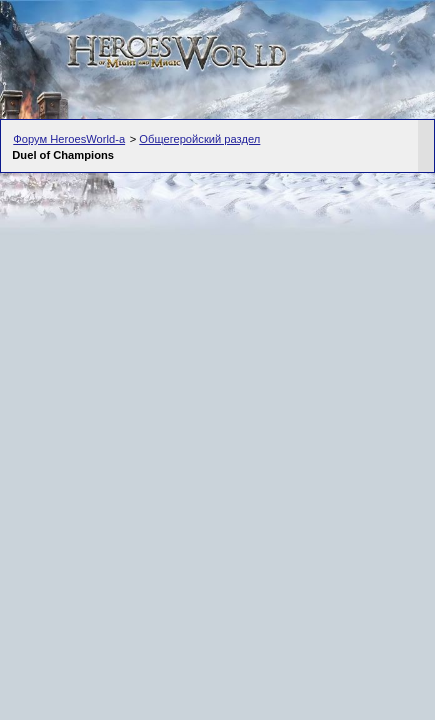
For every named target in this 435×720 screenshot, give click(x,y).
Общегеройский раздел (199, 139)
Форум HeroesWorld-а (69, 139)
